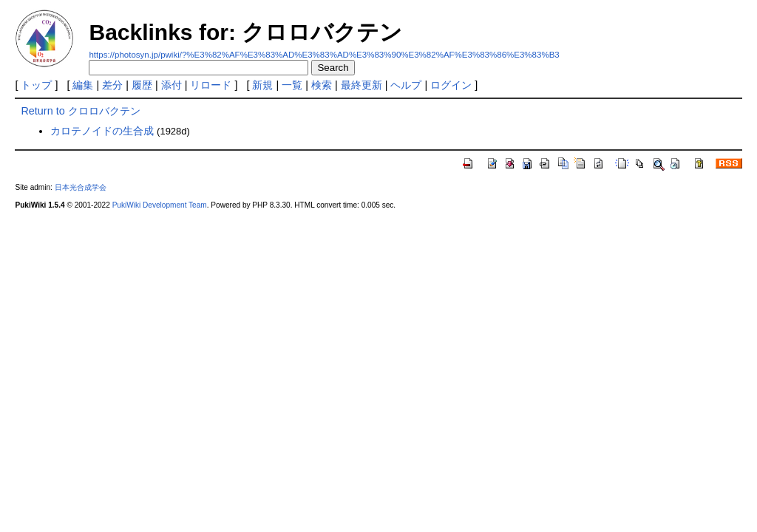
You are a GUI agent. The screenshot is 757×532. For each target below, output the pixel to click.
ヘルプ (406, 85)
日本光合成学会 (81, 187)
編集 (83, 85)
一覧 (292, 85)
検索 (322, 85)
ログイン (451, 85)
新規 (262, 85)
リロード (211, 85)
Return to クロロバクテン (80, 111)
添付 (172, 85)
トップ (36, 85)
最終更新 (361, 85)
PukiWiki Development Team (160, 205)
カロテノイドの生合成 (102, 131)
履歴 (142, 85)
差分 (112, 85)
